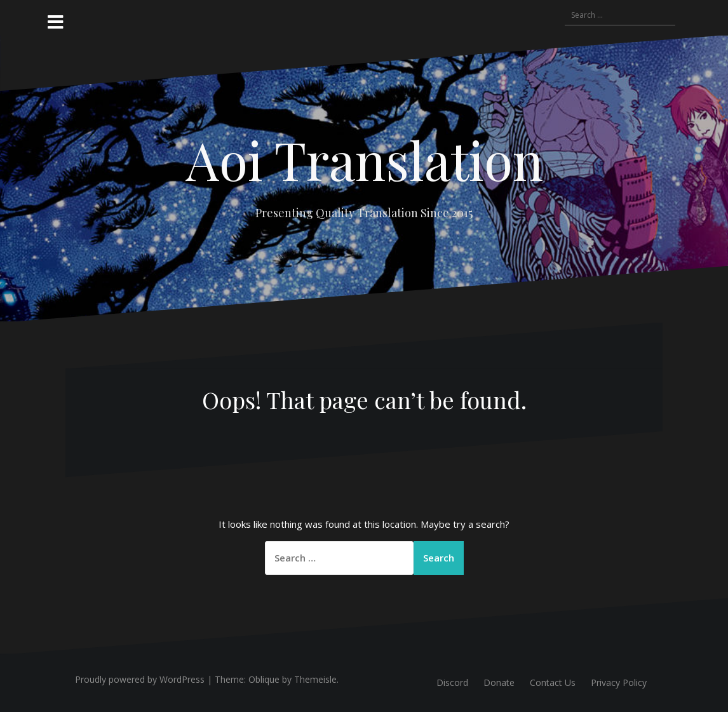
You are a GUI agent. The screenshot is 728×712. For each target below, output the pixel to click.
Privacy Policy (619, 682)
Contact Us (553, 682)
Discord (452, 682)
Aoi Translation (364, 159)
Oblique (264, 679)
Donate (499, 682)
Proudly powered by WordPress (140, 679)
